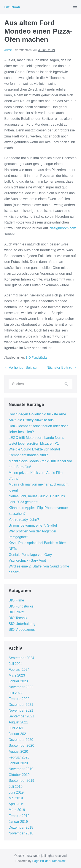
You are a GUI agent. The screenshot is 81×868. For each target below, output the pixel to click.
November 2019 (21, 769)
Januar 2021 (18, 734)
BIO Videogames (22, 630)
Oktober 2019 (19, 775)
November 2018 (21, 833)
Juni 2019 (16, 792)
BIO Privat (17, 612)
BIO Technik (18, 618)
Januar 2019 (18, 822)
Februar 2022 (19, 699)
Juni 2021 (16, 728)
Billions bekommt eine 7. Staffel (33, 525)
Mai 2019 (16, 798)
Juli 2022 (16, 693)
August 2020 (18, 752)
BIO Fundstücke (37, 358)
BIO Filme (16, 600)
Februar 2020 (19, 757)
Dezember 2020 (21, 740)
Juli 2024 (16, 664)
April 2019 (16, 804)
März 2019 (17, 810)
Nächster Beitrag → (62, 368)
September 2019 (21, 781)
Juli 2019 (16, 787)
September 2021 (21, 716)
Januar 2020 (18, 763)
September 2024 (21, 658)
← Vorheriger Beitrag (20, 368)
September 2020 (21, 745)
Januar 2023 (18, 681)
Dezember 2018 (21, 827)
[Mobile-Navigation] (75, 8)
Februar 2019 (19, 816)
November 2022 (21, 687)
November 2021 (21, 710)
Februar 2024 (19, 670)
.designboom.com (62, 228)
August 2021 (18, 722)
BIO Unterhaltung (22, 624)
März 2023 (17, 675)
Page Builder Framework (49, 861)
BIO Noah (12, 7)
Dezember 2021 (21, 705)
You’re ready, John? (24, 520)
